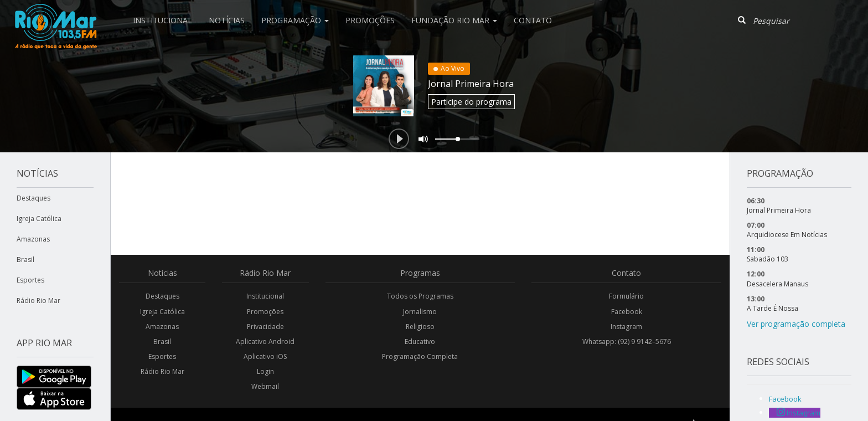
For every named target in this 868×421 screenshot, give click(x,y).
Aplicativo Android (265, 342)
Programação (295, 20)
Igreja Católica (39, 219)
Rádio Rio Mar (38, 301)
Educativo (420, 342)
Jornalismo (420, 312)
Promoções (370, 20)
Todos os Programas (420, 296)
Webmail (265, 386)
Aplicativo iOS (265, 356)
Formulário (626, 296)
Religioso (420, 327)
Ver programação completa (796, 324)
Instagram (626, 327)
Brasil (25, 260)
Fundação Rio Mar (454, 20)
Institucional (162, 20)
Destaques (33, 198)
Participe (471, 102)
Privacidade (265, 327)
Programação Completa (420, 356)
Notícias (227, 20)
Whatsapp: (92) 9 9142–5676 (627, 342)
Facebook (627, 312)
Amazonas (33, 239)
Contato (533, 20)
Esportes (30, 280)
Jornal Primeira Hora (471, 84)
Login (265, 371)
